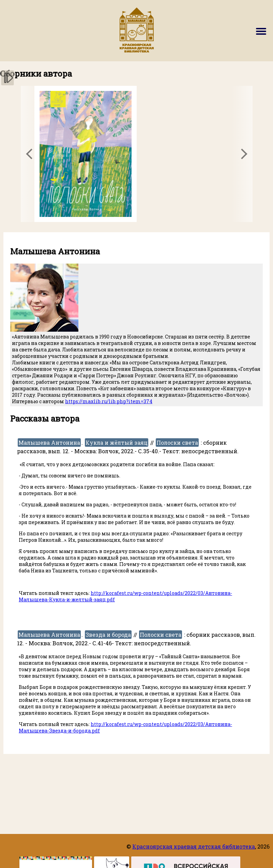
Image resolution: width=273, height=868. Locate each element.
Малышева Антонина (49, 443)
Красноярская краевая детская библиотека (194, 846)
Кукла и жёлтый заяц (117, 443)
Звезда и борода (108, 635)
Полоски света (177, 443)
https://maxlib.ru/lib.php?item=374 (109, 401)
